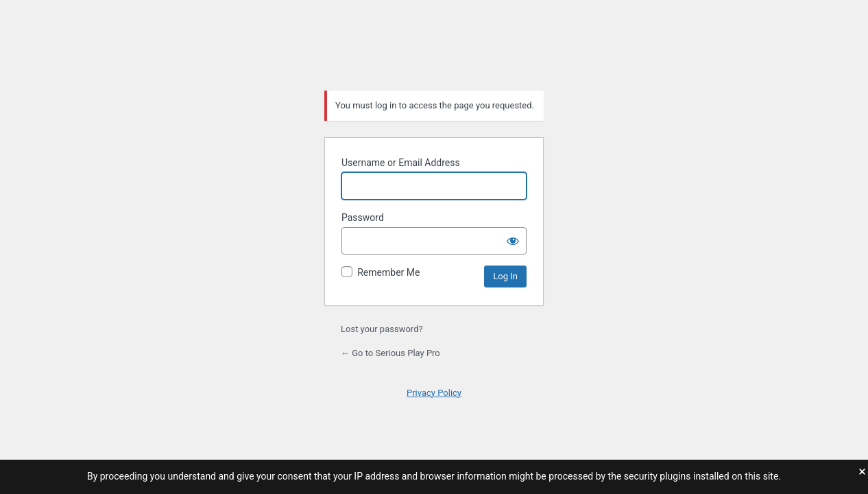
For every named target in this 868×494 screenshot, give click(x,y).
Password (363, 217)
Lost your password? (382, 329)
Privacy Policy (434, 393)
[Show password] (513, 241)
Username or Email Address (401, 163)
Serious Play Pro (434, 44)
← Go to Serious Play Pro (390, 353)
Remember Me (388, 272)
